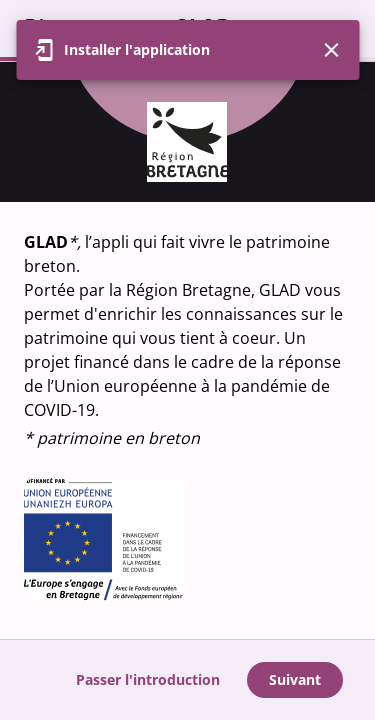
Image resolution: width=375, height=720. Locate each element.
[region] (187, 350)
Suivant (295, 679)
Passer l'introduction (148, 679)
